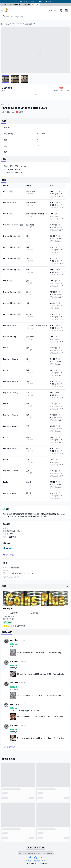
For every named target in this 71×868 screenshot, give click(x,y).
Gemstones (15, 5)
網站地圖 (50, 853)
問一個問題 (9, 555)
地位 (44, 861)
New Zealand (17, 24)
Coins (35, 5)
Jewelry (26, 5)
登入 (56, 10)
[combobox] (35, 16)
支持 (44, 853)
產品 (8, 24)
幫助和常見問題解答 (34, 853)
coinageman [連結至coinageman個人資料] (15, 704)
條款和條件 (37, 861)
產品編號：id (30, 24)
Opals (4, 5)
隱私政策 (29, 861)
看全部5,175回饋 (14, 626)
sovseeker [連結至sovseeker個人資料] (14, 640)
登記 (51, 10)
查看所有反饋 (10, 747)
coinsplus (5, 105)
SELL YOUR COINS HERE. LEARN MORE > (35, 2)
